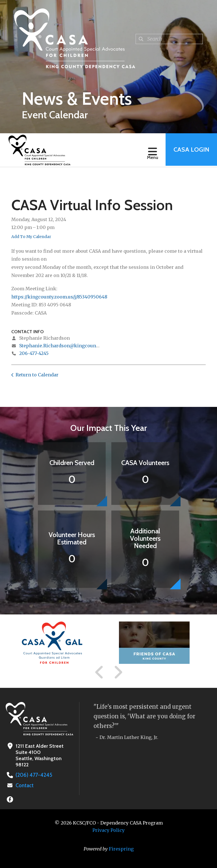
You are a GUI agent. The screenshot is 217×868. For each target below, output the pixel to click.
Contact (25, 786)
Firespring (121, 849)
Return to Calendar (37, 375)
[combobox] (169, 39)
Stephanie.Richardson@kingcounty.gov (64, 346)
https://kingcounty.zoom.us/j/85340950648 (59, 297)
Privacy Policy (108, 830)
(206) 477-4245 (33, 775)
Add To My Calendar (31, 237)
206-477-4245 (34, 353)
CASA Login (191, 150)
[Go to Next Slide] (118, 672)
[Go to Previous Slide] (99, 672)
